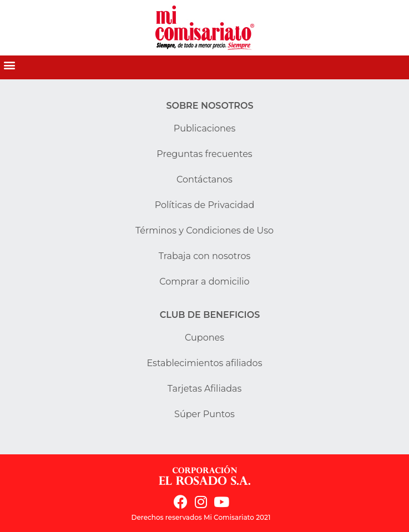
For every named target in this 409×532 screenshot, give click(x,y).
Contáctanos (204, 179)
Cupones (204, 338)
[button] (9, 65)
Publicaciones (205, 128)
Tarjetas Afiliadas (205, 389)
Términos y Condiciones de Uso (204, 230)
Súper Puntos (204, 414)
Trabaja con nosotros (205, 256)
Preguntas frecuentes (204, 154)
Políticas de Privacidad (205, 205)
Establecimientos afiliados (205, 363)
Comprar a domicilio (204, 282)
